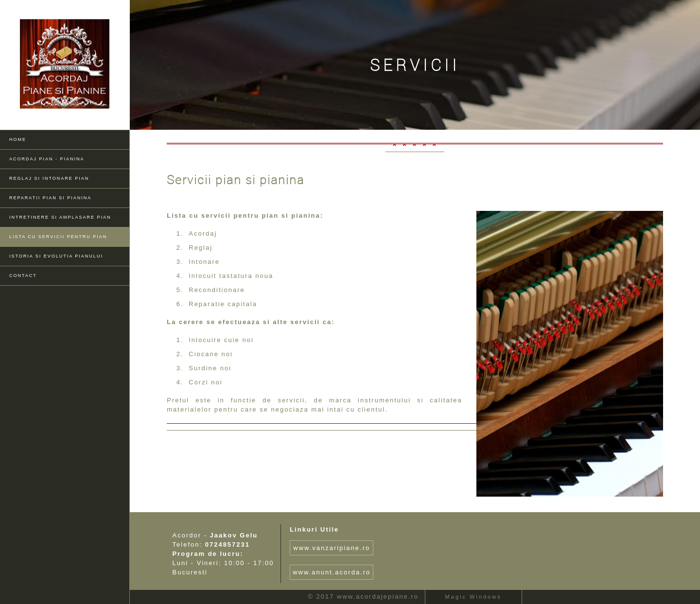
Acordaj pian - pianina (47, 159)
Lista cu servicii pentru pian (58, 237)
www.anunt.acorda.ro (332, 572)
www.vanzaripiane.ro (332, 548)
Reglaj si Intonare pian (49, 178)
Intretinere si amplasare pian (60, 217)
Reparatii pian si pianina (50, 198)
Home (18, 139)
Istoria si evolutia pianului (56, 256)
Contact (23, 276)
